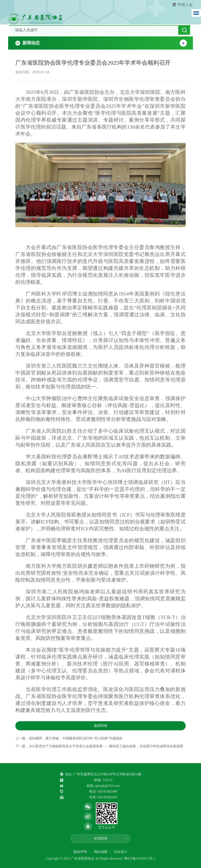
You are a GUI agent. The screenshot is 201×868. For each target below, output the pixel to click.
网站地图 (101, 852)
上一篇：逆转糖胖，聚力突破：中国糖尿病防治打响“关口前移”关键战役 (69, 738)
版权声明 (80, 852)
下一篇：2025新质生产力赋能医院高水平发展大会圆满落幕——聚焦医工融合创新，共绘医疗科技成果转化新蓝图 (99, 746)
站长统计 (121, 852)
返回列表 (101, 726)
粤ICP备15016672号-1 (140, 859)
